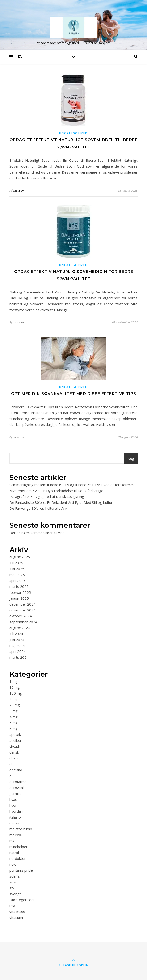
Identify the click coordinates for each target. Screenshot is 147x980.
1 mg (14, 681)
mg (12, 841)
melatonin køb (21, 829)
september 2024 (23, 622)
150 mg (16, 693)
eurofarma (18, 782)
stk (12, 888)
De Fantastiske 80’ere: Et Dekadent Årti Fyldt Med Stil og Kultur (61, 502)
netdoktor (18, 858)
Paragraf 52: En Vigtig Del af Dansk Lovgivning (47, 496)
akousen (18, 191)
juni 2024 (17, 640)
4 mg (14, 717)
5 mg (14, 723)
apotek (15, 734)
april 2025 (18, 581)
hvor (13, 805)
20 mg (15, 705)
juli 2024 (16, 634)
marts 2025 (19, 586)
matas (15, 823)
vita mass (17, 912)
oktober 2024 (21, 616)
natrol (14, 853)
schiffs (15, 876)
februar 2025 (20, 592)
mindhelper (19, 847)
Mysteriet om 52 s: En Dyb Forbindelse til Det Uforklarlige (56, 491)
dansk (14, 752)
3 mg (14, 711)
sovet (14, 882)
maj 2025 (17, 575)
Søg (131, 459)
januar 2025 (19, 598)
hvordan (16, 811)
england (16, 770)
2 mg (14, 699)
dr (11, 764)
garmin (15, 793)
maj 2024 (17, 645)
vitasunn (16, 917)
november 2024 (23, 610)
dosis (14, 758)
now (13, 864)
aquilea (15, 740)
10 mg (15, 687)
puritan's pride (21, 870)
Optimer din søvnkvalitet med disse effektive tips (74, 394)
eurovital (17, 788)
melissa (16, 835)
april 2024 (18, 651)
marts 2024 (19, 657)
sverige (16, 894)
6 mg (14, 729)
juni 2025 (17, 569)
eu (11, 776)
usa (12, 906)
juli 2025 (16, 563)
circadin (15, 746)
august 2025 (20, 557)
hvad (13, 799)
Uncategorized (73, 133)
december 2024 (23, 604)
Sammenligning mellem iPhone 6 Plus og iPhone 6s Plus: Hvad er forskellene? (72, 485)
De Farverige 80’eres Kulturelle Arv (38, 508)
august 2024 (20, 628)
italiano (15, 817)
